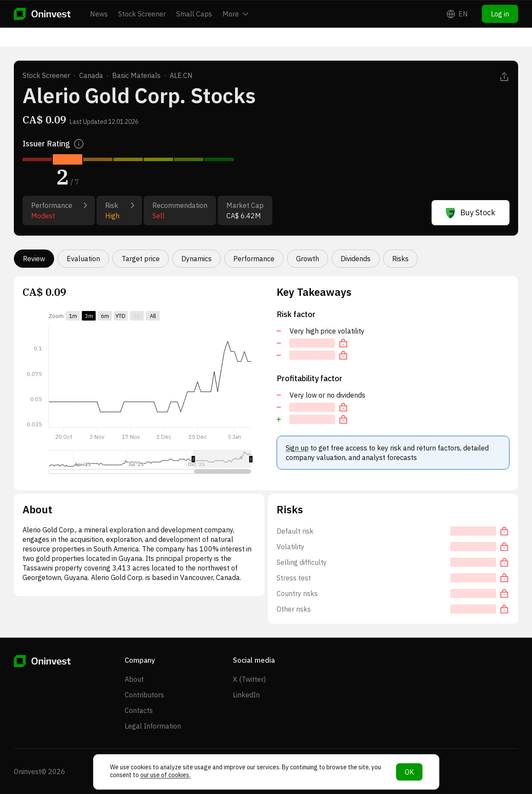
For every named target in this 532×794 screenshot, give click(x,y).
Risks (400, 259)
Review (34, 259)
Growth (308, 259)
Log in (500, 14)
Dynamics (197, 259)
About (134, 679)
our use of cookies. (165, 775)
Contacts (139, 710)
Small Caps (194, 14)
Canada (91, 75)
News (99, 14)
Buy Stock (471, 213)
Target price (141, 259)
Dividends (356, 259)
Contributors (144, 695)
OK (409, 772)
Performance (254, 259)
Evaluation (83, 259)
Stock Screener (142, 14)
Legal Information (153, 726)
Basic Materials (136, 75)
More (235, 14)
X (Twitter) (249, 679)
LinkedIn (246, 695)
